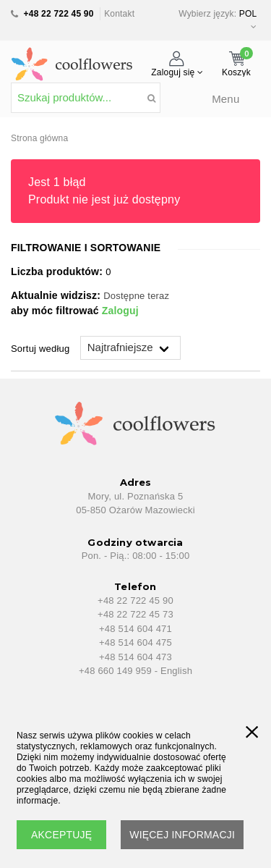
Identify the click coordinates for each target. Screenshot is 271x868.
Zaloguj (120, 311)
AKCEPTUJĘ (61, 835)
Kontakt (119, 14)
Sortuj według (40, 349)
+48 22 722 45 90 (59, 14)
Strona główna (39, 138)
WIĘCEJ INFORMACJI (182, 835)
